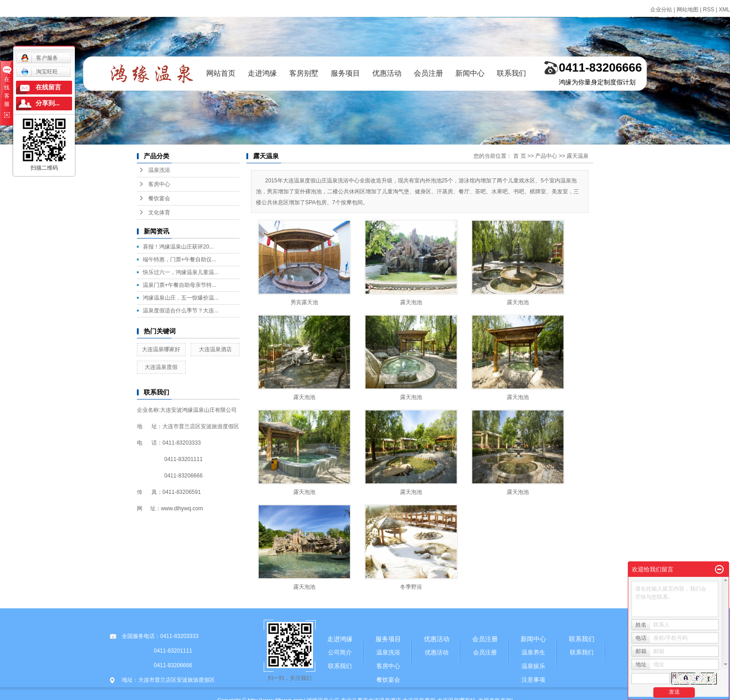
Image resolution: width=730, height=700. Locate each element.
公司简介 (340, 652)
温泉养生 (533, 652)
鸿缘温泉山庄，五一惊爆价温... (181, 298)
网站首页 (221, 73)
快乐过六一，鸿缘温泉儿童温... (181, 272)
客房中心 (159, 184)
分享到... (48, 103)
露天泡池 (411, 302)
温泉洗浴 (159, 170)
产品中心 (546, 156)
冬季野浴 (411, 587)
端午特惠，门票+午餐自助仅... (180, 259)
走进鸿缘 (262, 73)
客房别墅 (304, 73)
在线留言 (48, 87)
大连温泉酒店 (215, 349)
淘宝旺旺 (39, 72)
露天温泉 (578, 156)
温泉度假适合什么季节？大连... (181, 311)
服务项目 (345, 73)
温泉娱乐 (533, 666)
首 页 (519, 156)
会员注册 (428, 73)
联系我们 (511, 73)
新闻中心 (470, 73)
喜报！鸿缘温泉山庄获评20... (178, 247)
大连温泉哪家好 (161, 349)
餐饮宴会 (159, 198)
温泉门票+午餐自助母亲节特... (180, 285)
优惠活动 (387, 73)
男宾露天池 (304, 302)
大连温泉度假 (161, 367)
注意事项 (533, 680)
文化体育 (159, 213)
